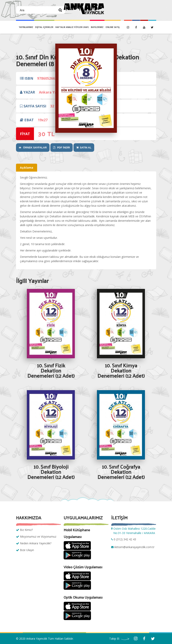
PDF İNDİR (62, 148)
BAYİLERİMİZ (97, 27)
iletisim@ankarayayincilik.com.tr (134, 547)
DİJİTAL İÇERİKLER (44, 27)
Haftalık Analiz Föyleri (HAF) (72, 27)
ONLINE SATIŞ (113, 27)
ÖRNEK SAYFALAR (33, 148)
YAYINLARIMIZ (26, 27)
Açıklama (27, 168)
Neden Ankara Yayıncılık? (36, 543)
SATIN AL (84, 148)
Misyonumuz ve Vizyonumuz (38, 537)
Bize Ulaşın (27, 550)
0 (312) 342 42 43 (125, 539)
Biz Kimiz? (26, 530)
